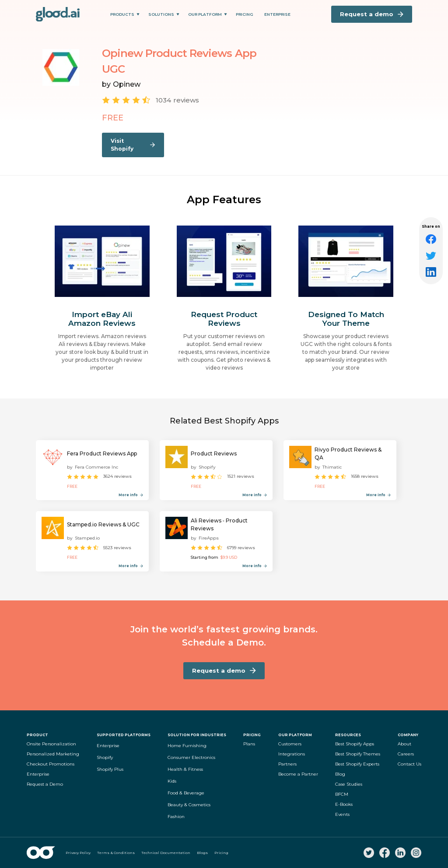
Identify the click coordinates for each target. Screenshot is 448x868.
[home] (58, 14)
